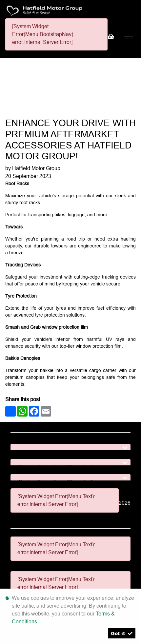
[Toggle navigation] (128, 37)
